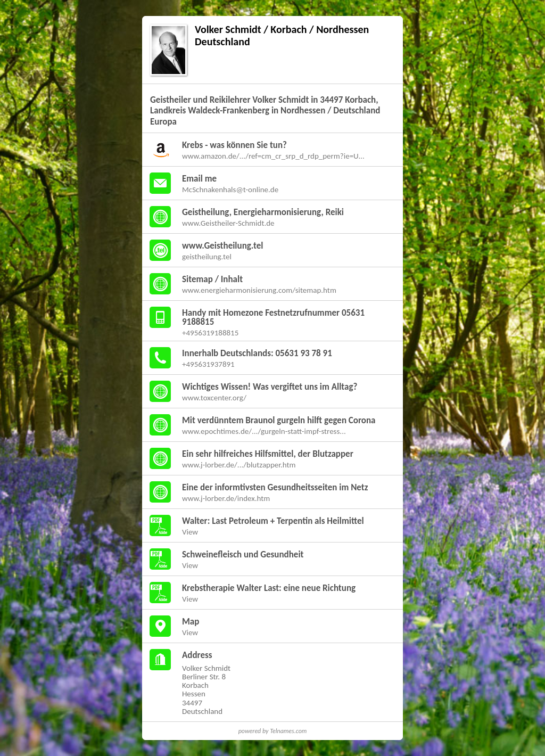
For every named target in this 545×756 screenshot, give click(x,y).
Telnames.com (288, 731)
